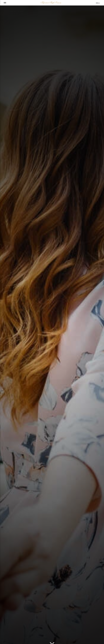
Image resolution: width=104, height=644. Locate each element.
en (97, 3)
